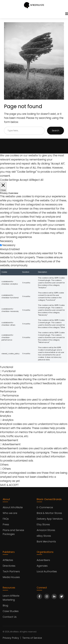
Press (6, 524)
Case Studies (11, 611)
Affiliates (8, 560)
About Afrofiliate (13, 507)
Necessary (9, 245)
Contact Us (10, 617)
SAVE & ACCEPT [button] (9, 485)
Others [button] (4, 465)
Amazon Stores (46, 530)
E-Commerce (45, 507)
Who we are (10, 513)
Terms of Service (32, 638)
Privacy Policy (11, 638)
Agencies (42, 566)
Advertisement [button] (9, 440)
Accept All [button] (26, 180)
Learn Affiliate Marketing (11, 598)
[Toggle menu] (67, 14)
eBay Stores (44, 536)
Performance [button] (8, 392)
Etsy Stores (43, 524)
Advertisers (43, 560)
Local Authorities (47, 571)
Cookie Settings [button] (9, 180)
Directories (9, 566)
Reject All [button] (38, 180)
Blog (5, 605)
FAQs (6, 519)
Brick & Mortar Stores (49, 513)
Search (56, 131)
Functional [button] (7, 367)
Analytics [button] (6, 416)
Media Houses (11, 577)
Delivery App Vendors (50, 519)
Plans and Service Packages (14, 532)
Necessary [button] (6, 241)
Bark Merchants (46, 541)
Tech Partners (11, 571)
